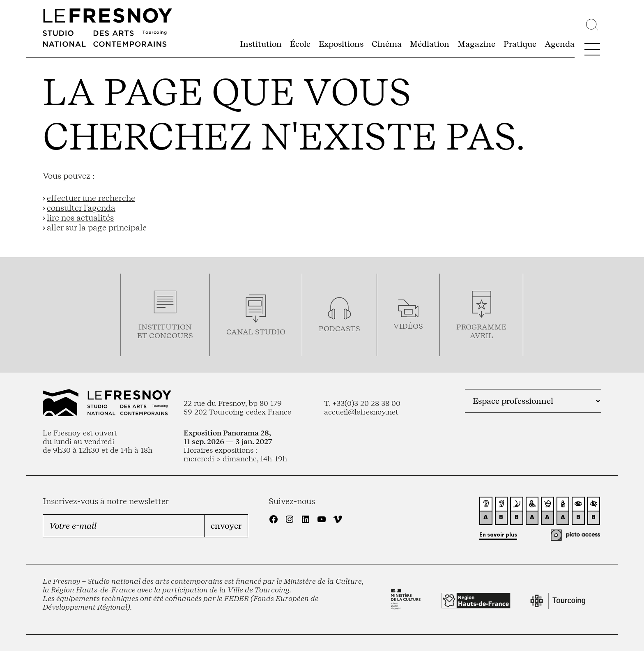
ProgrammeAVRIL (481, 331)
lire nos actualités (80, 218)
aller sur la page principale (97, 228)
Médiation (430, 44)
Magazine (476, 44)
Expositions (341, 44)
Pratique (520, 44)
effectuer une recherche (91, 198)
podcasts (339, 328)
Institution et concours (165, 331)
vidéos (408, 326)
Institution (261, 44)
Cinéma (387, 44)
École (300, 44)
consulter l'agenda (81, 208)
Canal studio (256, 332)
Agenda (560, 44)
